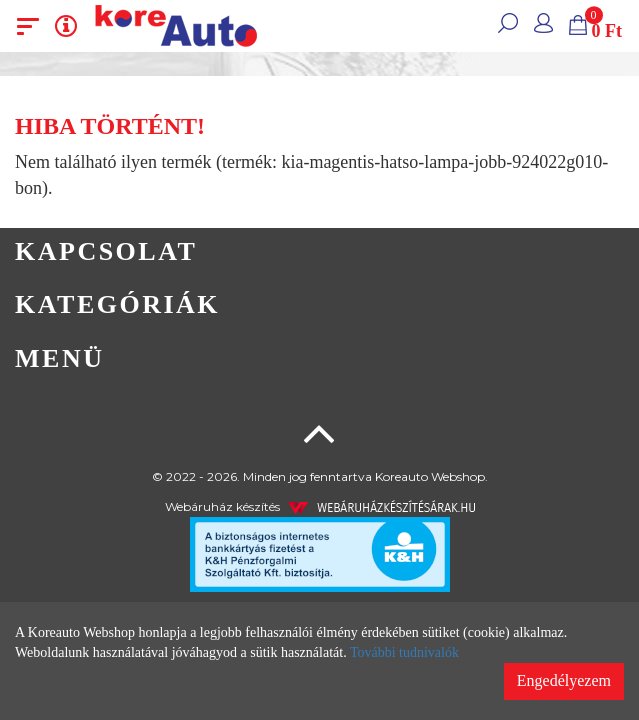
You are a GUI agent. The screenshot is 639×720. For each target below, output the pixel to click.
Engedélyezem (564, 680)
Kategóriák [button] (117, 304)
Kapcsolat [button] (106, 251)
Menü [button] (59, 358)
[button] (508, 26)
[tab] (319, 252)
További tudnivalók (404, 652)
